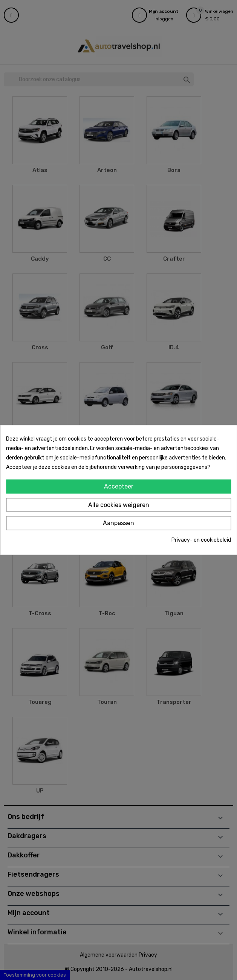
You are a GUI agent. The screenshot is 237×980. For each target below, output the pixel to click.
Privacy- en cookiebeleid (201, 540)
